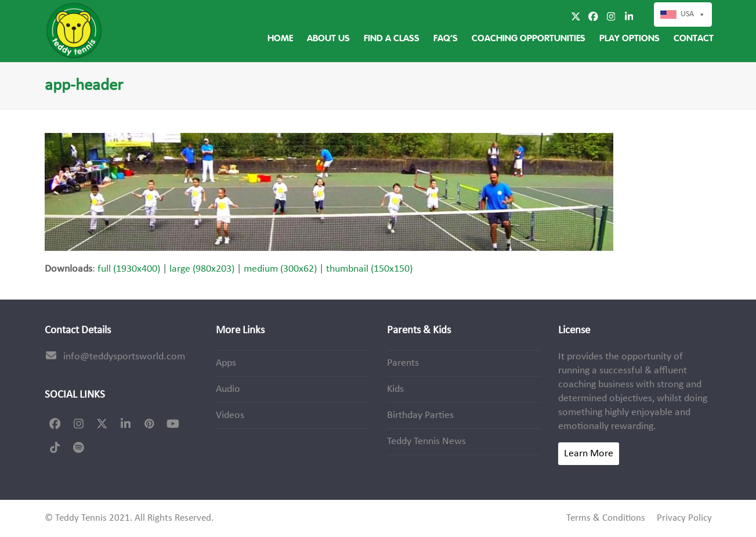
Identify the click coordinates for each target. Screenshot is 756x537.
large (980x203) (202, 269)
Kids (395, 389)
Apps (226, 363)
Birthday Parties (420, 415)
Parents (403, 363)
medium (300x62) (280, 269)
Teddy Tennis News (426, 442)
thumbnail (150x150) (369, 269)
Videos (230, 415)
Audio (228, 389)
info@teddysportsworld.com (124, 357)
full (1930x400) (129, 269)
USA (693, 15)
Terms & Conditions (606, 518)
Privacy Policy (684, 518)
